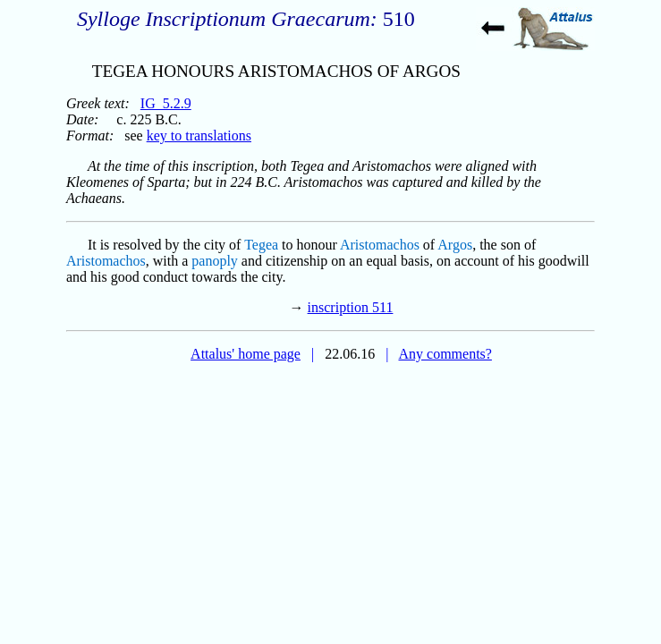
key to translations (199, 136)
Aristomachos (380, 245)
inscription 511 (351, 307)
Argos (455, 245)
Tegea (261, 245)
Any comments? (445, 354)
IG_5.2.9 (166, 103)
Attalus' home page (246, 354)
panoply (215, 261)
